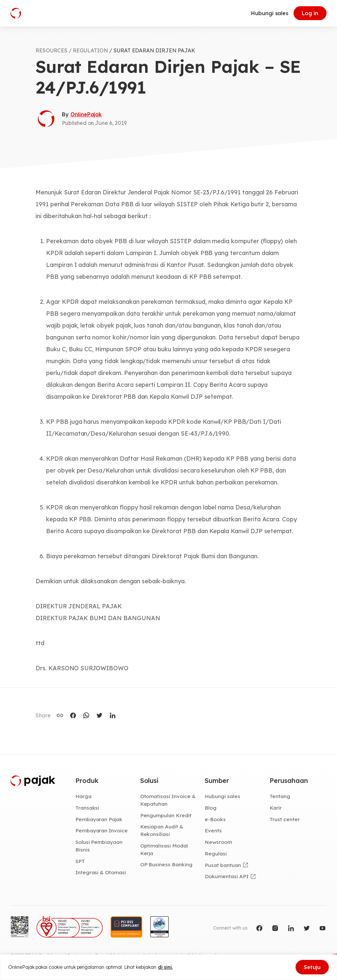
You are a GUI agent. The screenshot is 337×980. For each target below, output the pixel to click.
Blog (211, 808)
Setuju (312, 967)
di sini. (165, 967)
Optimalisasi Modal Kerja (164, 849)
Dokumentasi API (226, 876)
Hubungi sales (270, 13)
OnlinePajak (86, 114)
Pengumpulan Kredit (166, 815)
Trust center (285, 819)
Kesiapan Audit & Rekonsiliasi (162, 830)
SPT (80, 861)
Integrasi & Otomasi (101, 872)
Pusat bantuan (223, 865)
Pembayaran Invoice (102, 830)
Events (213, 830)
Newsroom (218, 842)
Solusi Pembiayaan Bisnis (99, 846)
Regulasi (216, 853)
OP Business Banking (166, 864)
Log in (310, 13)
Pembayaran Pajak (99, 819)
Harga (83, 796)
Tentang (280, 796)
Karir (276, 808)
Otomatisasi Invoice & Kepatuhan (168, 800)
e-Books (215, 819)
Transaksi (87, 808)
